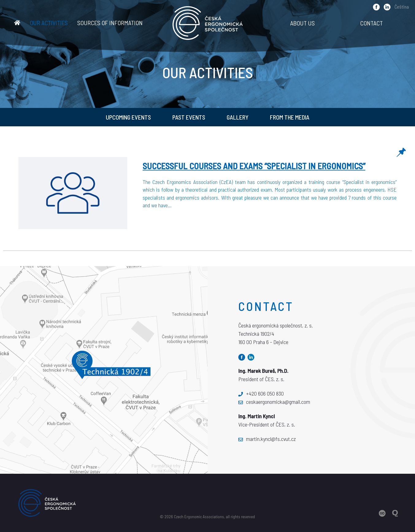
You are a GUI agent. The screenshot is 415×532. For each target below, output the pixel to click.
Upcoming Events (128, 117)
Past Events (189, 117)
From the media (290, 117)
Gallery (238, 117)
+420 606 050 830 (261, 393)
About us (302, 23)
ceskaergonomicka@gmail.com (274, 402)
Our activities (49, 23)
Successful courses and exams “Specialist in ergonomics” (254, 166)
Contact (371, 23)
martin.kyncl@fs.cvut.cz (267, 439)
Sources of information (110, 23)
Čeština (402, 7)
